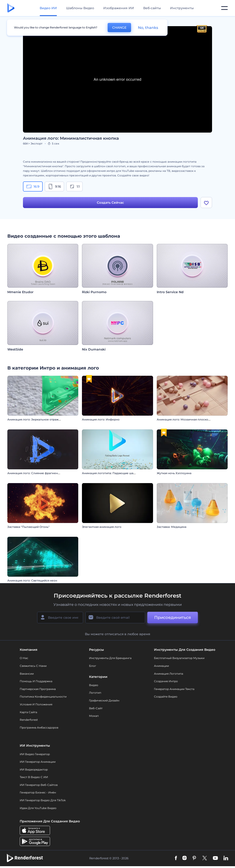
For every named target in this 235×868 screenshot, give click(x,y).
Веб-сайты (152, 8)
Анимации (161, 666)
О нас (24, 658)
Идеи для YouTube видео (38, 808)
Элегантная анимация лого (102, 527)
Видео (94, 685)
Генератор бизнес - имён (38, 793)
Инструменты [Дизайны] (182, 8)
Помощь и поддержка (36, 681)
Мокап (94, 716)
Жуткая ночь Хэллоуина (174, 474)
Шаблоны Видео (80, 8)
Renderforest (29, 720)
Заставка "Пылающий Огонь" (28, 527)
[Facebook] (176, 859)
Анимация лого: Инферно (101, 420)
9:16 (54, 186)
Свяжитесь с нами (33, 666)
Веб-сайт (96, 708)
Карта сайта (28, 712)
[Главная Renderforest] (11, 8)
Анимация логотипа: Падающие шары (110, 474)
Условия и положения (36, 705)
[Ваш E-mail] (115, 618)
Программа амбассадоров (39, 728)
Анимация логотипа (169, 674)
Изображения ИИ (119, 8)
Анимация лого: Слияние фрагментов (35, 474)
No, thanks (148, 28)
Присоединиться (173, 618)
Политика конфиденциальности (43, 697)
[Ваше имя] (60, 618)
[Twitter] (205, 859)
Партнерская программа (38, 689)
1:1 (74, 186)
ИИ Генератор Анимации (38, 762)
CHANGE (119, 28)
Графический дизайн (104, 701)
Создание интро (166, 681)
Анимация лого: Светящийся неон (32, 581)
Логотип (95, 693)
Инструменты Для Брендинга (110, 658)
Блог (93, 666)
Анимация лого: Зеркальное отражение (37, 420)
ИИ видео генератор (35, 754)
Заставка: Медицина (172, 527)
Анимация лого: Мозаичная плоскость (185, 420)
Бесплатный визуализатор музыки (179, 658)
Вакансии (27, 674)
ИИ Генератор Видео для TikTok (43, 800)
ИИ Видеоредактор (34, 770)
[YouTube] (215, 859)
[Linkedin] (226, 859)
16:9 (33, 186)
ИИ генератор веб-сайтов (39, 785)
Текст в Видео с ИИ (34, 777)
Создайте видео (166, 697)
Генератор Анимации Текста (174, 689)
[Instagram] (185, 859)
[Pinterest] (194, 859)
